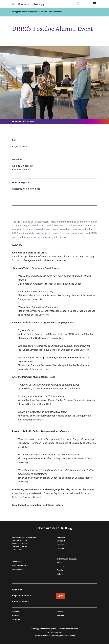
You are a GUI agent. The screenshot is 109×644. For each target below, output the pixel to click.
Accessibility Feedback (59, 636)
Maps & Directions (20, 565)
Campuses (61, 537)
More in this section (23, 122)
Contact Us (17, 562)
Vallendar (60, 574)
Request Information (23, 596)
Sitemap (72, 636)
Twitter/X (60, 612)
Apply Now (18, 590)
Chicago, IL (61, 541)
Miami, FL (60, 549)
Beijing (59, 562)
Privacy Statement (42, 636)
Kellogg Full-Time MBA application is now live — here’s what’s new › (38, 12)
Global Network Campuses (67, 559)
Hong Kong (61, 566)
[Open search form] (84, 4)
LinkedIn (15, 612)
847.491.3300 (17, 549)
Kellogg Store (18, 569)
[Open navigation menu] (94, 4)
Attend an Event (21, 602)
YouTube (60, 616)
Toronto (60, 570)
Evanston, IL (61, 545)
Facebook (16, 616)
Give (61, 596)
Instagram (16, 619)
